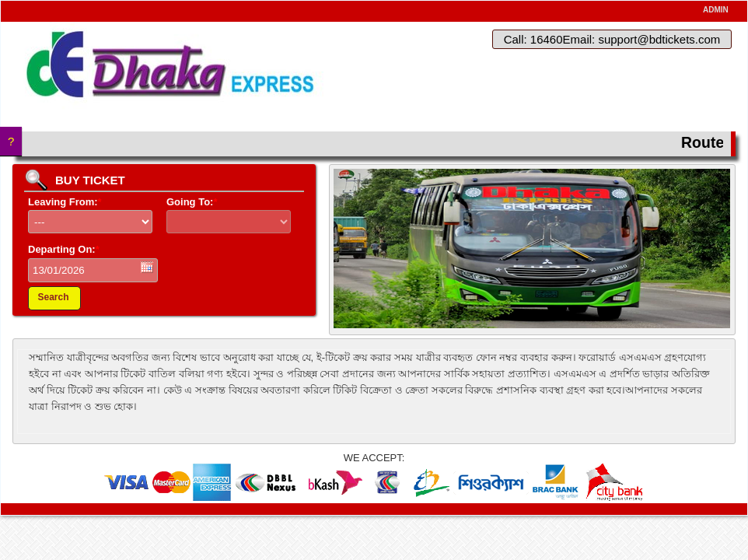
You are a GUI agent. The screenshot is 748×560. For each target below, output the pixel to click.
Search (53, 297)
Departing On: (64, 249)
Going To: (192, 202)
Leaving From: (65, 202)
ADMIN (716, 10)
